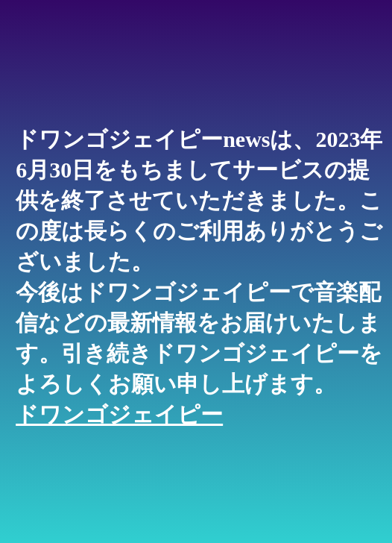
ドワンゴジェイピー (119, 414)
